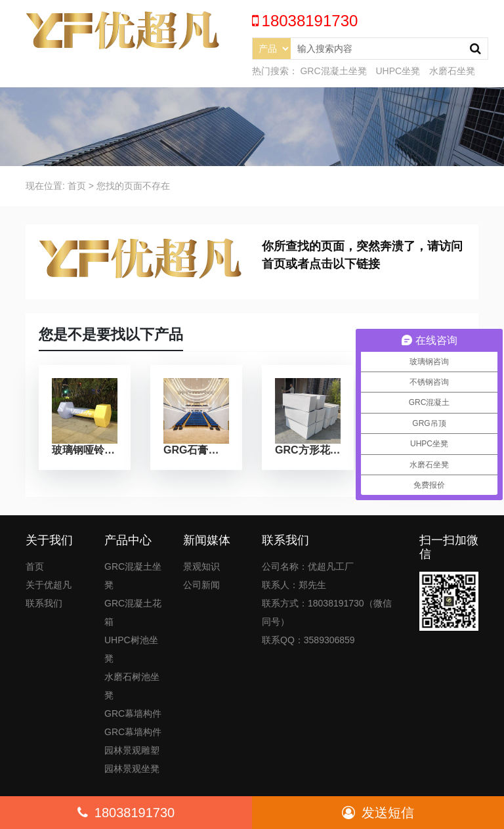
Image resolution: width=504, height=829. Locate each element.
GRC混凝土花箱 (133, 612)
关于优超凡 (49, 585)
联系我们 (44, 603)
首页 (77, 186)
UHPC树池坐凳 (131, 649)
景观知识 (201, 566)
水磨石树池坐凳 (132, 686)
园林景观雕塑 (132, 750)
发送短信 (378, 813)
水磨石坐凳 (452, 71)
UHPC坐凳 (398, 71)
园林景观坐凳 (132, 769)
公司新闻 (201, 585)
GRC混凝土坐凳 (333, 71)
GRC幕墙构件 (133, 713)
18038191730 (126, 813)
